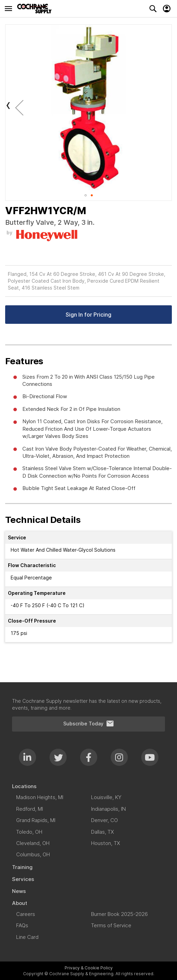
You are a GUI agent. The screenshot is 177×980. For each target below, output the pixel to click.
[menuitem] (88, 786)
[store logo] (36, 9)
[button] (19, 107)
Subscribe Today (89, 724)
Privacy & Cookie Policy (89, 968)
